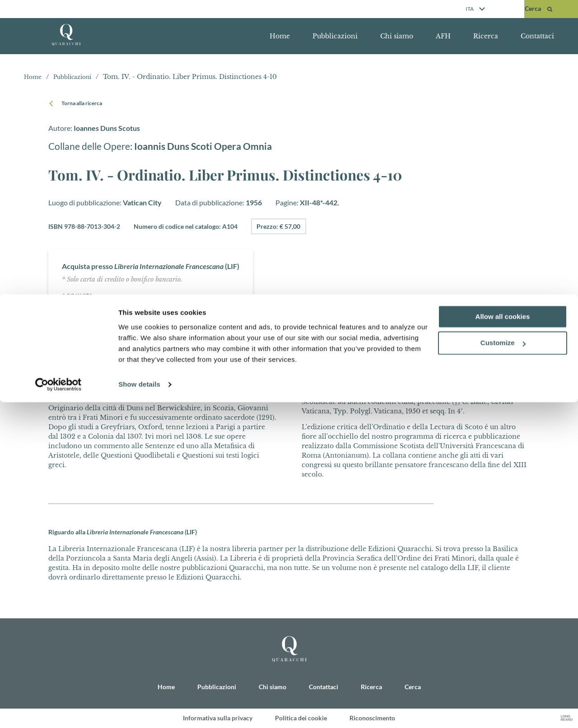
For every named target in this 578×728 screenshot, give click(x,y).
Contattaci (537, 36)
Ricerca (486, 36)
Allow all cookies (503, 642)
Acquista (80, 295)
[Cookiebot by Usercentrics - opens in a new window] (58, 710)
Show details (139, 710)
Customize (503, 669)
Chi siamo (397, 36)
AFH (443, 36)
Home (280, 36)
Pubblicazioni (335, 36)
